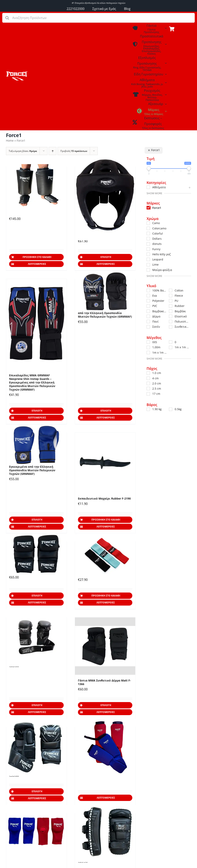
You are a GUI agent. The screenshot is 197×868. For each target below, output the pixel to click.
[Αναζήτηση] (7, 18)
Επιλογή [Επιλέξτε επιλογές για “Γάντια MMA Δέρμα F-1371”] (37, 596)
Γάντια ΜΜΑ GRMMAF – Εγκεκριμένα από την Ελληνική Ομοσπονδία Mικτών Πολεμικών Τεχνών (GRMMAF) (105, 313)
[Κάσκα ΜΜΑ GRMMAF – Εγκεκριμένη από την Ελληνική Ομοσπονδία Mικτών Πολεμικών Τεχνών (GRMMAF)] (105, 195)
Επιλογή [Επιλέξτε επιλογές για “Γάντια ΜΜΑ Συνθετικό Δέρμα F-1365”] (37, 791)
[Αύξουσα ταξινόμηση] (53, 151)
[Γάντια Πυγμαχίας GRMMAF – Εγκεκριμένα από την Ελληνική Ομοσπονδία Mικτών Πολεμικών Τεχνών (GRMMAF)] (36, 445)
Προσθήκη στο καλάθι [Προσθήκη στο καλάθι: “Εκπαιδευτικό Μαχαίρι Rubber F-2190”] (106, 520)
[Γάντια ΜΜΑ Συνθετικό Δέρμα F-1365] (36, 746)
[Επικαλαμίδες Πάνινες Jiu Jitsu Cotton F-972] (105, 746)
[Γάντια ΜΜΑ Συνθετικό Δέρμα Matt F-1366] (105, 646)
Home (10, 141)
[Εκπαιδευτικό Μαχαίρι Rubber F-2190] (105, 463)
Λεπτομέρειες (37, 264)
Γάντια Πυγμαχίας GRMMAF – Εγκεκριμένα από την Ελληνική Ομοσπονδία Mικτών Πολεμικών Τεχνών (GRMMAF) (32, 468)
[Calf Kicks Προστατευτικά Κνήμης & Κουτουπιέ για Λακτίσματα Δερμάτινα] (36, 186)
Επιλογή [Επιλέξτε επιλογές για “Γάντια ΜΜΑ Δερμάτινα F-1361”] (37, 705)
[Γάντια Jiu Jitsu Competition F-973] (36, 832)
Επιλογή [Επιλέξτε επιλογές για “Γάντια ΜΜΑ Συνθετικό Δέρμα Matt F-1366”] (106, 705)
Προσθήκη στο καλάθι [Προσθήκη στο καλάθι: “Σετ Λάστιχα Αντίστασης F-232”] (106, 596)
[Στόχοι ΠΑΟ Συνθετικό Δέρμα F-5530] (105, 832)
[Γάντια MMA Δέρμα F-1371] (36, 554)
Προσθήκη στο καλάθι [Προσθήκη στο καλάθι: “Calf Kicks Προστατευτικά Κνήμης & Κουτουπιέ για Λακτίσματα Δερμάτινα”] (37, 257)
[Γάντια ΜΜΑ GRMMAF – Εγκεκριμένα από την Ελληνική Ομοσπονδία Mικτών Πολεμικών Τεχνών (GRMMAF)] (105, 291)
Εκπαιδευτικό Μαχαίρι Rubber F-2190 (104, 498)
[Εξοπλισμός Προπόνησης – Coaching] (17, 73)
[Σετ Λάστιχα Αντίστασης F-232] (105, 555)
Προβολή (74, 151)
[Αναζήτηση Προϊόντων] (98, 18)
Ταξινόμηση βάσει (23, 151)
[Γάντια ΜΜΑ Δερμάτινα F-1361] (36, 636)
